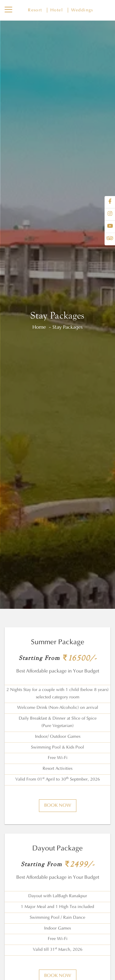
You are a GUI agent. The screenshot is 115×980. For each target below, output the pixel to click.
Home (39, 327)
